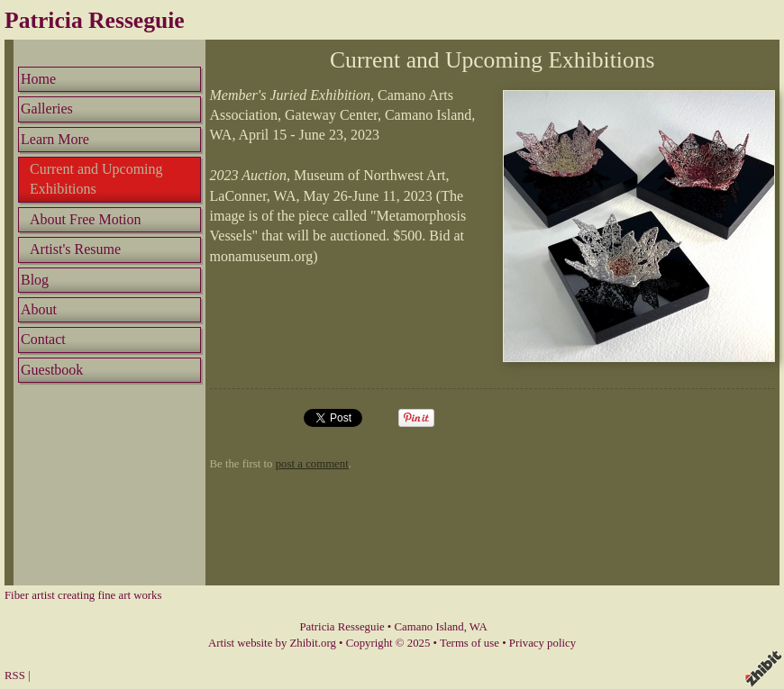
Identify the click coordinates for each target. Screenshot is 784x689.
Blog (35, 280)
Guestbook (52, 370)
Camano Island (429, 627)
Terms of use (469, 643)
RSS (15, 675)
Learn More (55, 139)
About (39, 309)
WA (479, 627)
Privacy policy (542, 643)
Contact (43, 339)
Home (38, 79)
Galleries (47, 109)
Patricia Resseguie (95, 20)
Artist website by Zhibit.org (272, 643)
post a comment (312, 464)
